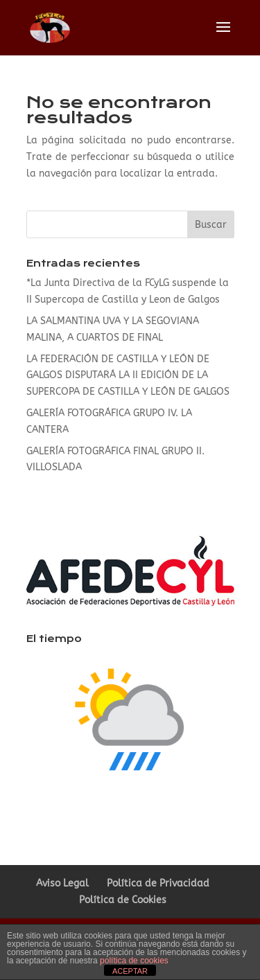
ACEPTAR (130, 971)
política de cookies (134, 961)
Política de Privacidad (158, 883)
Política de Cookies (123, 900)
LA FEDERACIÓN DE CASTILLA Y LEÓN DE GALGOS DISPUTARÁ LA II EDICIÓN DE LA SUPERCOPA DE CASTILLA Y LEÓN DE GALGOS (128, 376)
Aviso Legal (62, 883)
